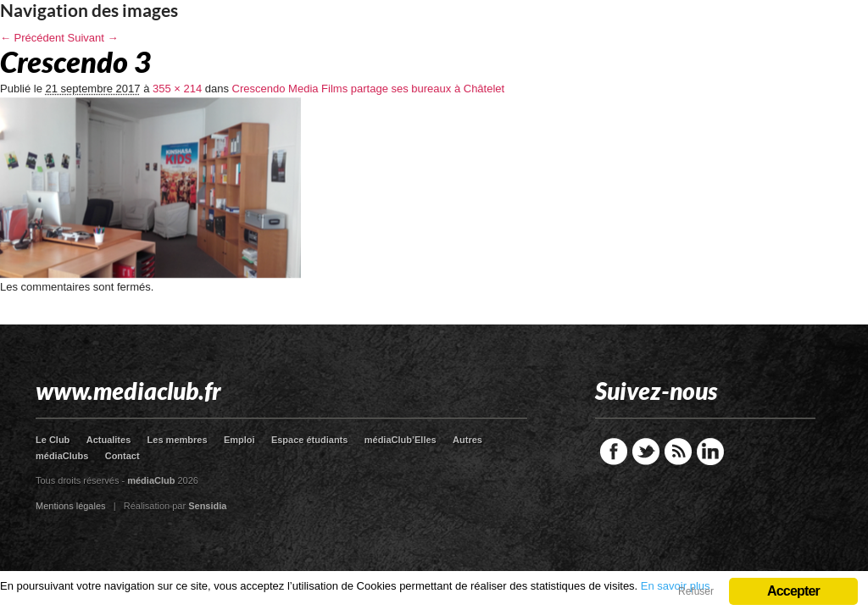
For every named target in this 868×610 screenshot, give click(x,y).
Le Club (53, 440)
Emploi (239, 440)
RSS (678, 452)
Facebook (614, 452)
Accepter (793, 591)
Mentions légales (71, 506)
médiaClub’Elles (401, 440)
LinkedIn (710, 452)
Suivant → (93, 38)
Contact (122, 456)
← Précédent (32, 38)
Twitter (646, 452)
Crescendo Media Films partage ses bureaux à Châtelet (369, 89)
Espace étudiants (309, 440)
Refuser (696, 591)
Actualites (109, 440)
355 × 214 (177, 89)
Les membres (178, 440)
